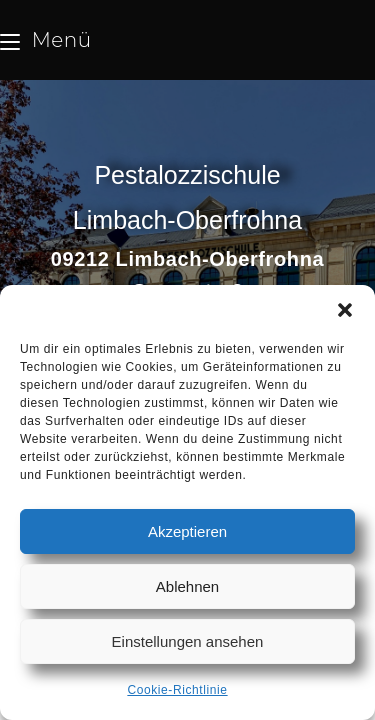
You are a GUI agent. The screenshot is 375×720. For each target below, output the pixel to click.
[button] (345, 310)
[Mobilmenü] (46, 40)
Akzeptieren (187, 531)
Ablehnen (187, 586)
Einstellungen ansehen (188, 641)
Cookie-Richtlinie (177, 690)
